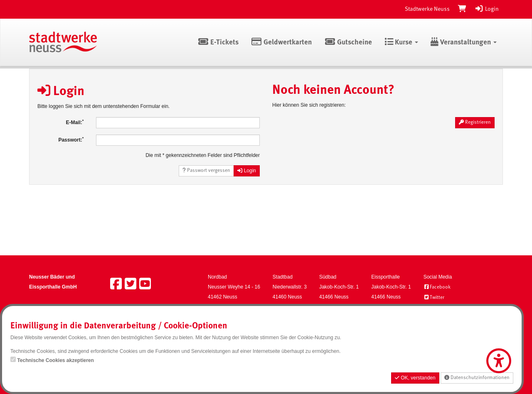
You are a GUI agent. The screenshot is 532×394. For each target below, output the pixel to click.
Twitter (434, 298)
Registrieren (475, 122)
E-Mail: (75, 122)
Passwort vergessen (206, 170)
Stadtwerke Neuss (427, 9)
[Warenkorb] (462, 9)
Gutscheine (348, 43)
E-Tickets (218, 43)
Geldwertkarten (282, 43)
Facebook (437, 287)
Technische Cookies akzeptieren (55, 360)
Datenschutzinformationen (477, 378)
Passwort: (71, 139)
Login (487, 9)
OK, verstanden (415, 378)
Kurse (401, 43)
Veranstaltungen (464, 43)
